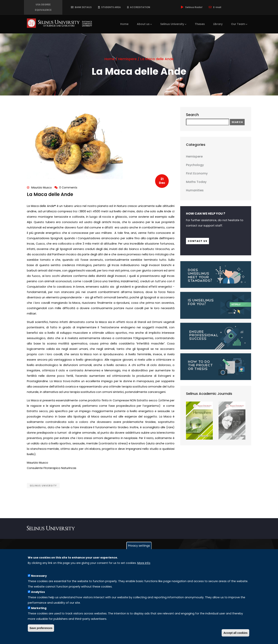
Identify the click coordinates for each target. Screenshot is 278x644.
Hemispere (127, 59)
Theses (200, 24)
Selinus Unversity (43, 486)
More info (144, 563)
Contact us (197, 241)
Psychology (195, 165)
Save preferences (41, 628)
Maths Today (196, 182)
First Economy (197, 173)
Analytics (38, 592)
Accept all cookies (235, 633)
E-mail (215, 7)
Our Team (239, 24)
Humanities (195, 190)
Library (218, 24)
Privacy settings (139, 546)
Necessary (39, 576)
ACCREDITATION (139, 7)
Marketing (39, 608)
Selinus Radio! (191, 7)
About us (144, 24)
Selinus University (173, 24)
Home (124, 24)
